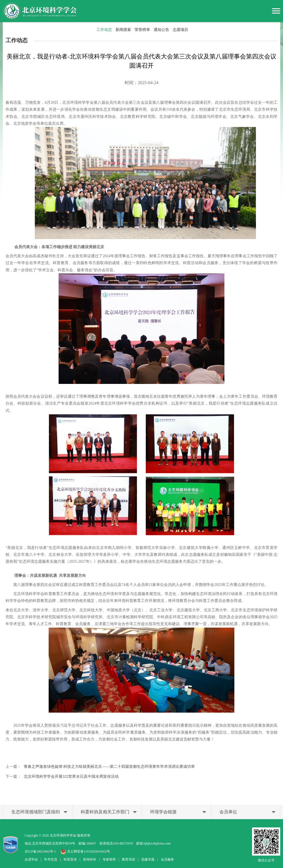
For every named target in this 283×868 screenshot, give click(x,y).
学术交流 (51, 859)
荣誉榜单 (142, 30)
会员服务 (167, 859)
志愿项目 (180, 30)
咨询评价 (90, 859)
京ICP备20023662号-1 (40, 851)
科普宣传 (70, 859)
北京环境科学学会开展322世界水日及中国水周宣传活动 (71, 777)
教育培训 (129, 859)
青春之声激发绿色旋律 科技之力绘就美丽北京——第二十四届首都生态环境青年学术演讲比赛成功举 (109, 767)
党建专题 (148, 859)
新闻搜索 (123, 30)
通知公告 (161, 30)
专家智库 (109, 859)
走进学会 (31, 859)
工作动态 (104, 30)
